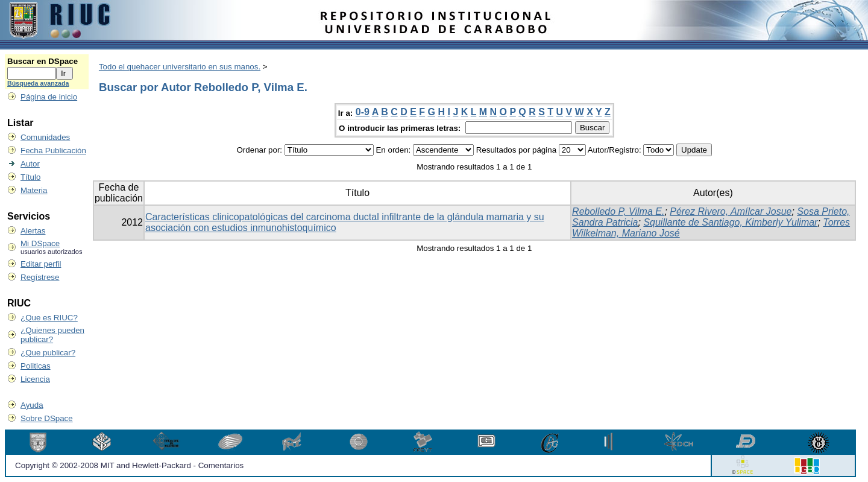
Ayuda (32, 405)
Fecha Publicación (53, 151)
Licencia (35, 379)
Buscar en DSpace (42, 61)
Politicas (36, 366)
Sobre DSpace (47, 418)
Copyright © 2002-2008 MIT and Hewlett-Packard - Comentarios (129, 465)
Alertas (33, 231)
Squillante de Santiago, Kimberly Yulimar (730, 222)
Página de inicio (49, 97)
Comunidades (45, 137)
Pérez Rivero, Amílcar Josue (731, 211)
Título (30, 177)
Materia (34, 190)
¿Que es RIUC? (49, 318)
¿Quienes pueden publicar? (52, 335)
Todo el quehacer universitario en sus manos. (180, 67)
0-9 (363, 112)
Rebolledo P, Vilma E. (618, 211)
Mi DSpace (40, 243)
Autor (30, 164)
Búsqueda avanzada (38, 83)
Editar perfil (41, 264)
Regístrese (40, 277)
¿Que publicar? (48, 353)
